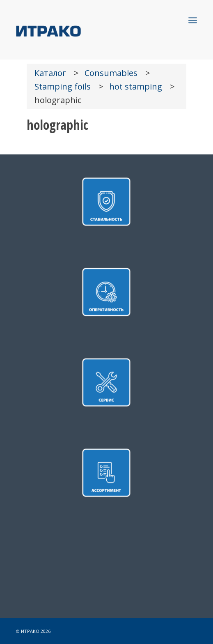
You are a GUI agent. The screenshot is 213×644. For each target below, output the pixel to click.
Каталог (50, 73)
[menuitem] (193, 20)
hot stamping (136, 86)
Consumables (111, 73)
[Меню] (193, 20)
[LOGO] (88, 30)
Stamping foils (63, 86)
